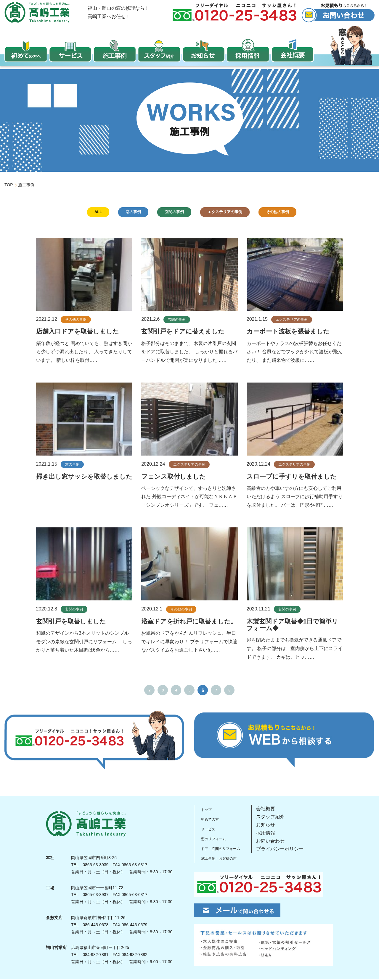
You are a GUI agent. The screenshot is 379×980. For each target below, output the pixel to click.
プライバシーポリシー (288, 850)
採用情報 (274, 834)
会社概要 (274, 810)
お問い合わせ (279, 842)
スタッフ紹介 (279, 818)
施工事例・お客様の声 (222, 858)
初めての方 (211, 820)
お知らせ (274, 826)
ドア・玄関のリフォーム (225, 848)
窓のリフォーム (215, 839)
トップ (206, 810)
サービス (208, 829)
